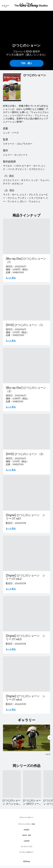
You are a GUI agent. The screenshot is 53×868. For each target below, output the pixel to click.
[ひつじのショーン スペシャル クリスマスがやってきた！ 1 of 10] (12, 784)
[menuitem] (5, 5)
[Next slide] (48, 738)
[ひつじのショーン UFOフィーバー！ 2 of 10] (32, 784)
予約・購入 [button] (27, 63)
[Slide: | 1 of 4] (26, 738)
